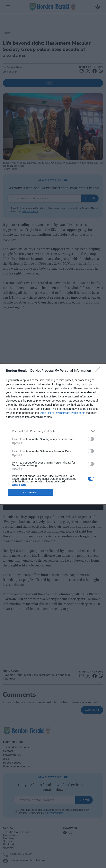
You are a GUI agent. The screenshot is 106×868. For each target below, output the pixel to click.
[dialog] (53, 434)
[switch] (91, 439)
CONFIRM (31, 492)
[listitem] (53, 431)
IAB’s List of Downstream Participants (62, 413)
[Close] (98, 371)
